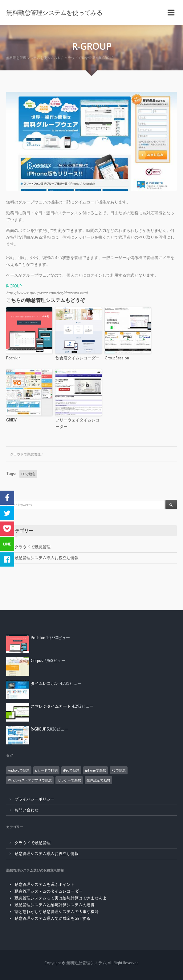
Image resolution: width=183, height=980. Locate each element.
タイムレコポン (45, 683)
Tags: (11, 474)
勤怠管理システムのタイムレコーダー (49, 891)
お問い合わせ (26, 810)
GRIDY (11, 420)
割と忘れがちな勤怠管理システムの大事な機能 (57, 912)
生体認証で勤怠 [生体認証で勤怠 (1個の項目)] (98, 780)
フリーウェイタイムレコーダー (77, 423)
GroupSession (117, 358)
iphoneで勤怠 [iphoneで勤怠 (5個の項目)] (96, 770)
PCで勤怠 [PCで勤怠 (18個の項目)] (119, 770)
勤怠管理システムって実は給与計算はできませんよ (61, 898)
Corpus (37, 661)
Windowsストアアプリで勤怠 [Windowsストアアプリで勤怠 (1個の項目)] (30, 780)
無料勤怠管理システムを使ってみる (54, 13)
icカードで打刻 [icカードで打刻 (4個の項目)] (46, 770)
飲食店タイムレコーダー (77, 358)
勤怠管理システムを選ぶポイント (45, 884)
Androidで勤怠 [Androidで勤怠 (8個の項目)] (19, 770)
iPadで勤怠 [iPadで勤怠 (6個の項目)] (71, 770)
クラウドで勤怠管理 (25, 454)
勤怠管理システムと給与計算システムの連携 (55, 905)
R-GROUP (14, 286)
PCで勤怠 (28, 474)
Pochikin (13, 358)
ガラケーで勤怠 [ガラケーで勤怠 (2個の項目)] (69, 780)
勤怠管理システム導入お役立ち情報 (47, 558)
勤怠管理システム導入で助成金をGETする (52, 918)
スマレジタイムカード (51, 706)
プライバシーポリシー (35, 799)
